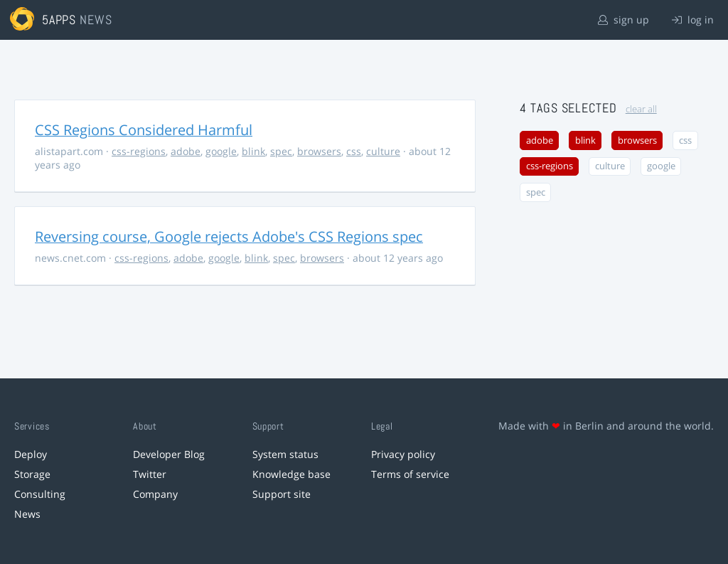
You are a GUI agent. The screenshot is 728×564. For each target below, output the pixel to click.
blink (253, 151)
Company (155, 494)
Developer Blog (169, 454)
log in (693, 20)
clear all (641, 109)
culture (383, 151)
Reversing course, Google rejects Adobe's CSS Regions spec (229, 236)
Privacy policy (403, 454)
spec (281, 151)
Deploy (31, 454)
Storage (32, 474)
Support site (282, 494)
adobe (186, 151)
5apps (59, 20)
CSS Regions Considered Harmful (144, 130)
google (221, 151)
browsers (319, 151)
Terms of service (410, 474)
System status (285, 454)
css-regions (139, 151)
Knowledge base (291, 474)
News (27, 514)
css (354, 151)
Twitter (150, 474)
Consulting (40, 494)
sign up (623, 20)
